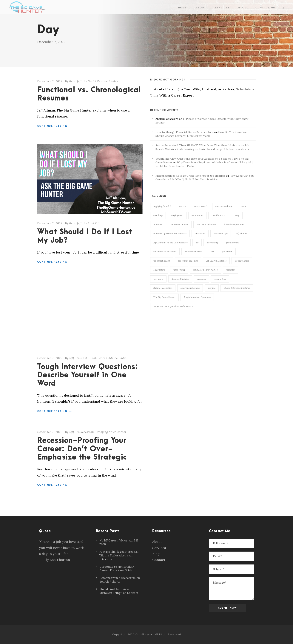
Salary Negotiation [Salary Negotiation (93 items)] (163, 288)
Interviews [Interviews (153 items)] (200, 233)
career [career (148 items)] (183, 206)
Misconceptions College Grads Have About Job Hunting (190, 176)
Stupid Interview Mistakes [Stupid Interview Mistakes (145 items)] (237, 288)
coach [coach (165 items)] (243, 206)
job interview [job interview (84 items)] (233, 243)
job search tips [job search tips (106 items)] (242, 261)
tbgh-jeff (75, 81)
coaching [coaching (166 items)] (158, 215)
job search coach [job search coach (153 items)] (162, 261)
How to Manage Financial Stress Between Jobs (185, 132)
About (201, 8)
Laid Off (94, 223)
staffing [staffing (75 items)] (212, 288)
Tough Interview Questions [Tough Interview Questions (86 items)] (197, 297)
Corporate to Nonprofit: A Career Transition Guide (117, 569)
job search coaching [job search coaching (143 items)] (188, 261)
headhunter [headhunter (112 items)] (197, 215)
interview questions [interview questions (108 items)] (234, 224)
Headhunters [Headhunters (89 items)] (218, 215)
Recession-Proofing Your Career (103, 432)
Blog (243, 8)
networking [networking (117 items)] (179, 270)
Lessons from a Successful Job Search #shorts (120, 580)
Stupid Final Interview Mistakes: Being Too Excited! (119, 591)
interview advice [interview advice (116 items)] (180, 224)
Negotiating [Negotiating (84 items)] (159, 270)
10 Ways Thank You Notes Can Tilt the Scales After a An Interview (119, 555)
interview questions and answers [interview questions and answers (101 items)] (170, 233)
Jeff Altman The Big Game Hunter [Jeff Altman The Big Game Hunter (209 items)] (170, 243)
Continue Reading (55, 126)
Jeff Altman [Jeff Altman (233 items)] (242, 233)
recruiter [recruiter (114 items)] (230, 270)
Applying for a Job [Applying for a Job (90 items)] (162, 206)
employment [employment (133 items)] (177, 215)
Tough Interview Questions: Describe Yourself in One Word (88, 375)
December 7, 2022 (50, 81)
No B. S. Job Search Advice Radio (104, 358)
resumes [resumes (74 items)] (202, 279)
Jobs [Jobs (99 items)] (212, 252)
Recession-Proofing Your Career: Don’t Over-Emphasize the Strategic (82, 449)
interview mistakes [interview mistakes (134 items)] (206, 224)
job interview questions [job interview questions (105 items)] (165, 252)
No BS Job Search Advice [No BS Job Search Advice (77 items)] (205, 270)
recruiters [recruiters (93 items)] (158, 279)
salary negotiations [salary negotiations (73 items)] (190, 288)
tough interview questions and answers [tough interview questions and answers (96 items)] (173, 306)
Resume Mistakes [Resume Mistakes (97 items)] (180, 279)
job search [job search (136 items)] (227, 252)
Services (222, 8)
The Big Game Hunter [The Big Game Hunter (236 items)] (164, 297)
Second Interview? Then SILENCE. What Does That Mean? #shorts (198, 145)
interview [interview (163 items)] (158, 224)
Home (182, 8)
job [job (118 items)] (197, 243)
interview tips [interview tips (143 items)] (221, 233)
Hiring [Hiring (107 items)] (236, 215)
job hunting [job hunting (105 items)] (212, 243)
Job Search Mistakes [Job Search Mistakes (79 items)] (216, 261)
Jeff (72, 358)
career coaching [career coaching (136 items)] (224, 206)
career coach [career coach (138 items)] (201, 206)
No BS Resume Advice (103, 81)
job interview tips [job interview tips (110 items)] (193, 252)
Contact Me (265, 8)
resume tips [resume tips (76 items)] (220, 279)
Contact (159, 560)
